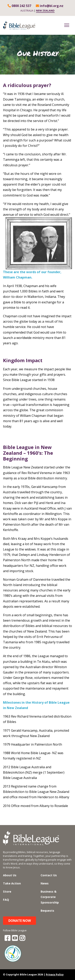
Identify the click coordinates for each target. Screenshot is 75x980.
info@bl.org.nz (50, 6)
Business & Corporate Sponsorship (50, 897)
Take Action (12, 883)
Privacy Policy (55, 974)
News (45, 883)
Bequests (47, 911)
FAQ (6, 900)
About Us (10, 875)
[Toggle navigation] (67, 25)
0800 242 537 (19, 6)
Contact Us (49, 875)
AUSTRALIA (27, 11)
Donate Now (20, 921)
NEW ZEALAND (45, 11)
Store (7, 891)
